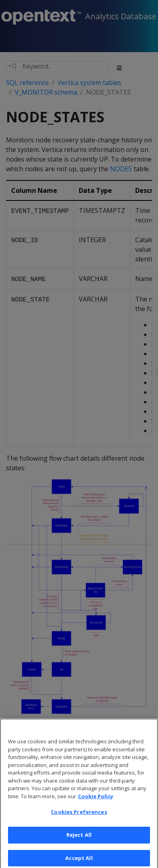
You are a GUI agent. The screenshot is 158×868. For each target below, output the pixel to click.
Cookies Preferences (79, 818)
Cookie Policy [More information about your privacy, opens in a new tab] (96, 802)
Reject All (79, 841)
